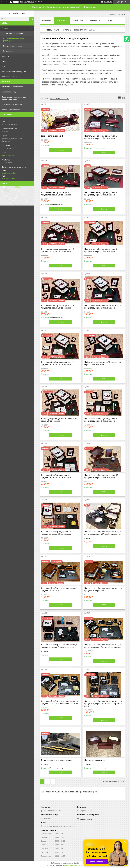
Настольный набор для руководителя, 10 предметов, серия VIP (103, 589)
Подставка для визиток (95, 760)
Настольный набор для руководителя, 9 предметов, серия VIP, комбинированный (103, 533)
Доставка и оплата (10, 77)
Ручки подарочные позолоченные (56, 760)
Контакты (95, 21)
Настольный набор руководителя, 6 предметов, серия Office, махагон (101, 137)
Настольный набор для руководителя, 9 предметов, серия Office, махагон (102, 307)
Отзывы (5, 66)
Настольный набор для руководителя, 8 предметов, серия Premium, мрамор (59, 646)
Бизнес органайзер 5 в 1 (52, 136)
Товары (5, 28)
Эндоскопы (8, 51)
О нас (4, 61)
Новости (5, 56)
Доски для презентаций (13, 33)
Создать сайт (29, 2)
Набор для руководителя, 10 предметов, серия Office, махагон (103, 363)
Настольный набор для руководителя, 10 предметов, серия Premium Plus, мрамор (60, 702)
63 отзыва (108, 2)
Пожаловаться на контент (74, 865)
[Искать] (32, 19)
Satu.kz (76, 863)
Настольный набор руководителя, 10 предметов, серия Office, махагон (101, 420)
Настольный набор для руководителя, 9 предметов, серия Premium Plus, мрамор (103, 646)
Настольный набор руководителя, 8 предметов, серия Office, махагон (57, 250)
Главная (47, 21)
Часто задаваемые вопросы (14, 72)
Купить (61, 150)
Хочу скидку (90, 7)
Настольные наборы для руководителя (14, 39)
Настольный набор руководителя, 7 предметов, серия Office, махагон (57, 194)
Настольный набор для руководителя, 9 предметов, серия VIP (59, 589)
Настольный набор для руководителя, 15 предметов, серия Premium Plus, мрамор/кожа (103, 704)
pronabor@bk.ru (8, 155)
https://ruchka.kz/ (9, 173)
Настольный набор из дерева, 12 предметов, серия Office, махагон (56, 533)
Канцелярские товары (13, 46)
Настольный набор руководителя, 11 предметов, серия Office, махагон (58, 476)
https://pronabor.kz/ (10, 178)
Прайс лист (79, 21)
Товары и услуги (53, 30)
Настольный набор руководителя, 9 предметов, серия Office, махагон (57, 307)
